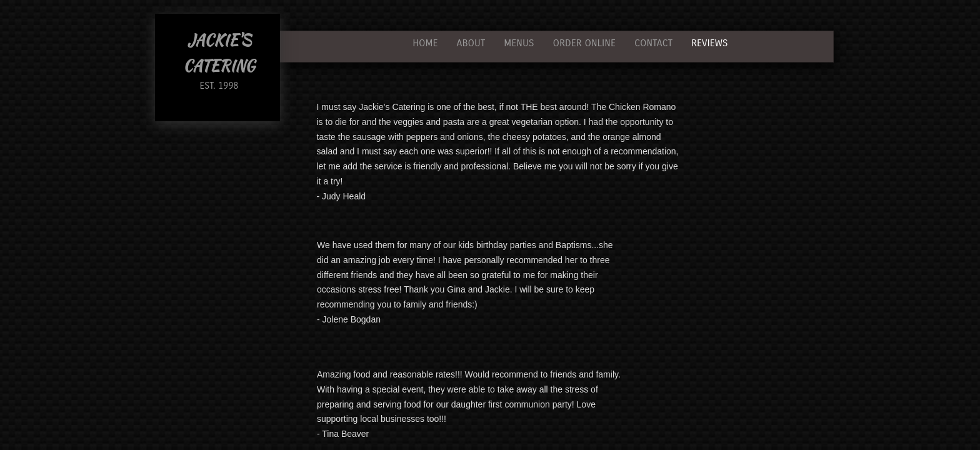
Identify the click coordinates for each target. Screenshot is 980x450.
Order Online (584, 43)
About (471, 43)
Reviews (709, 43)
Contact (653, 43)
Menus (519, 43)
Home (425, 43)
